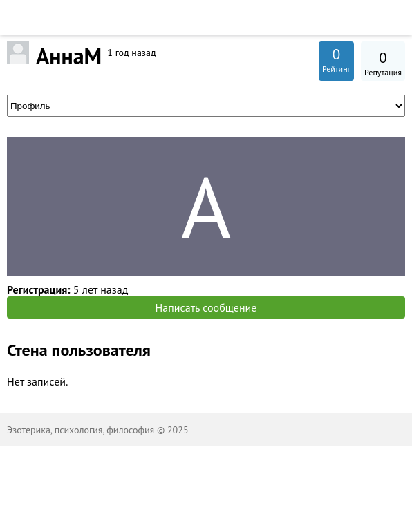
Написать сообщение (206, 307)
